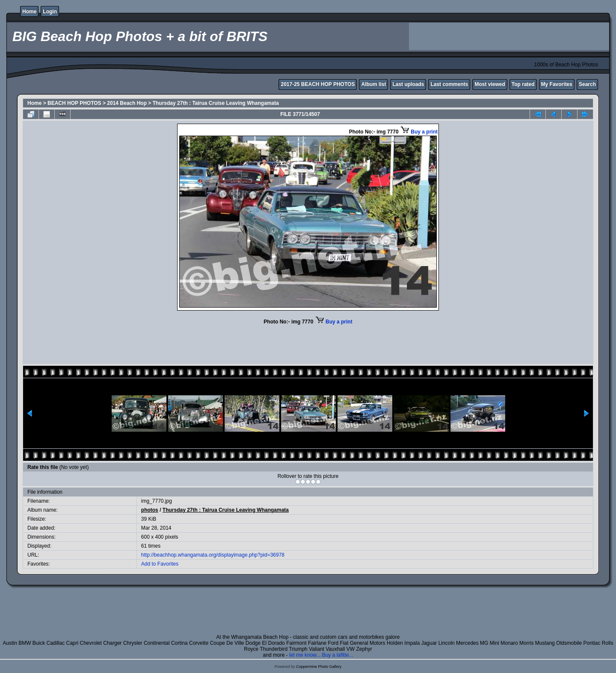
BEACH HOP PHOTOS (74, 103)
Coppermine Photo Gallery (319, 667)
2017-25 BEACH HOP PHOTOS (318, 84)
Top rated (523, 84)
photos (150, 510)
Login (50, 12)
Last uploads (408, 84)
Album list (373, 84)
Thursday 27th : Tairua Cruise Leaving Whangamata (216, 103)
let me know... (305, 655)
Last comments (449, 84)
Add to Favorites (160, 564)
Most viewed (490, 84)
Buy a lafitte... (338, 655)
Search (587, 84)
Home (29, 12)
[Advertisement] (509, 36)
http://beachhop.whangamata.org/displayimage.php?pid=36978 (213, 555)
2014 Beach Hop (127, 103)
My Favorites (557, 84)
